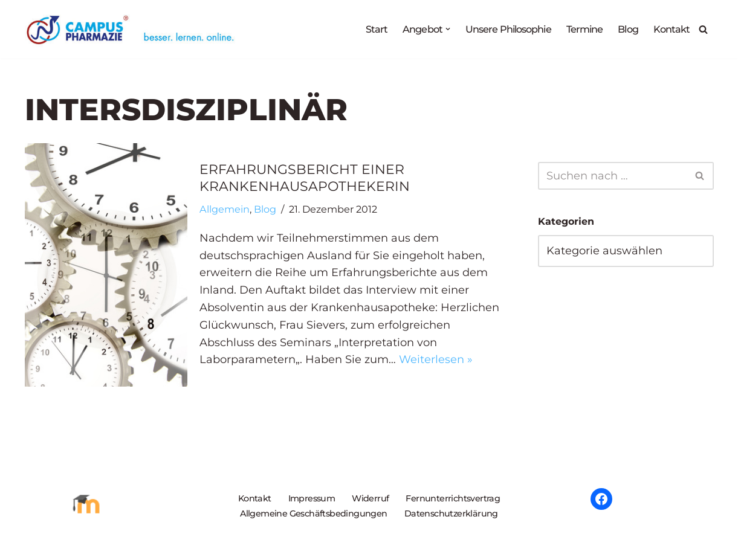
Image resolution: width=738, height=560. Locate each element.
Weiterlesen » (436, 359)
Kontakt (672, 29)
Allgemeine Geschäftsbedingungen (313, 513)
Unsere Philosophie (506, 29)
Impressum (312, 498)
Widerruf (370, 498)
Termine (584, 29)
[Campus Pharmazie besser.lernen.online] (133, 29)
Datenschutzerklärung (452, 513)
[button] (444, 29)
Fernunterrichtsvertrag (453, 498)
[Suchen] (703, 29)
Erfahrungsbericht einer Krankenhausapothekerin (305, 178)
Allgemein (225, 209)
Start (373, 29)
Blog (627, 29)
